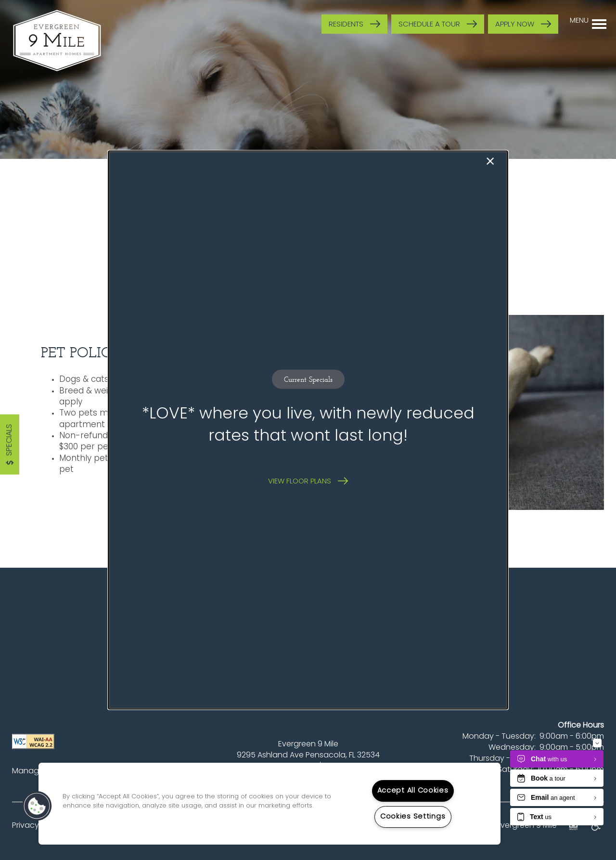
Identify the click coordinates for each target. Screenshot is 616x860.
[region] (269, 804)
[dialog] (308, 430)
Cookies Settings (413, 817)
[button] (308, 481)
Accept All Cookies (413, 791)
